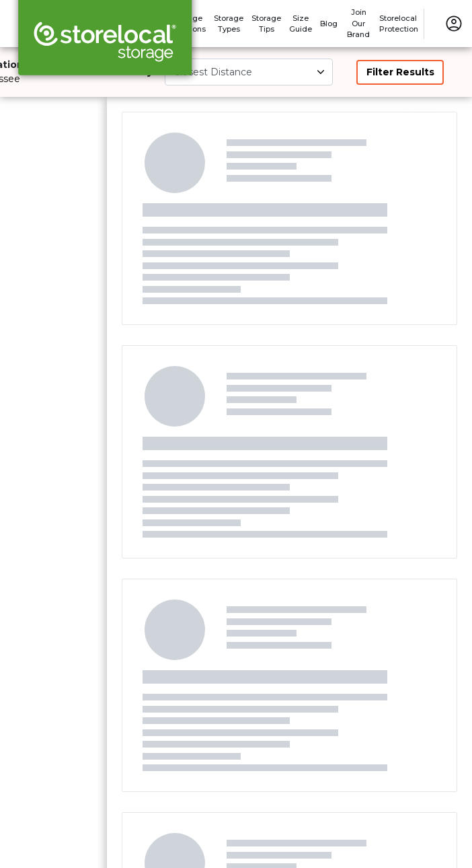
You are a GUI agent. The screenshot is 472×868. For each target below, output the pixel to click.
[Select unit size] (249, 72)
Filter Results (400, 72)
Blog (329, 24)
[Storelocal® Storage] (105, 42)
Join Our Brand (358, 23)
